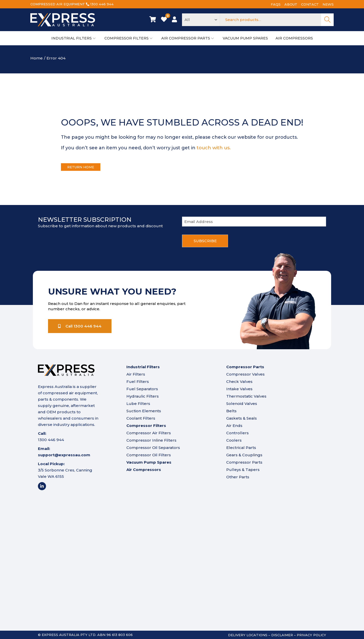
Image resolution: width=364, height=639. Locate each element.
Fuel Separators (142, 389)
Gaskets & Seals (242, 418)
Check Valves (239, 382)
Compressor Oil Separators (153, 448)
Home (37, 58)
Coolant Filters (141, 418)
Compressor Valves (245, 374)
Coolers (234, 440)
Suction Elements (144, 411)
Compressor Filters (146, 426)
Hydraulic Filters (143, 396)
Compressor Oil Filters (149, 455)
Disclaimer (282, 635)
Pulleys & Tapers (243, 470)
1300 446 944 (102, 4)
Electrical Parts (241, 448)
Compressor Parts (244, 462)
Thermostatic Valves (246, 396)
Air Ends (234, 426)
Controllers (237, 433)
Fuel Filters (138, 382)
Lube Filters (138, 404)
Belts (231, 411)
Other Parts (238, 477)
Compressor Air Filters (149, 433)
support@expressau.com (64, 455)
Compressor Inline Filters (151, 440)
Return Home (81, 167)
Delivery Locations (248, 635)
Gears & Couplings (244, 455)
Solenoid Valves (242, 404)
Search (327, 20)
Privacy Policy (311, 635)
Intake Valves (239, 389)
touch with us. (214, 148)
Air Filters (136, 374)
